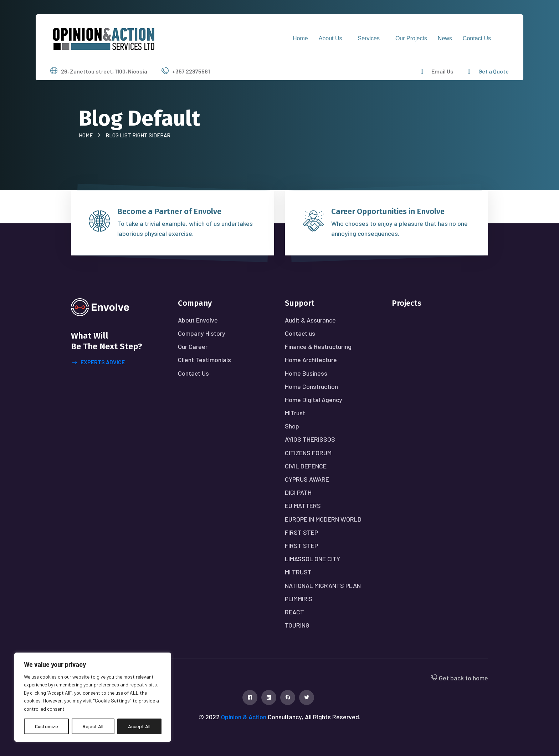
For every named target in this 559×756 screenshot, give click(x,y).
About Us (330, 38)
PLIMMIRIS (299, 599)
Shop (292, 426)
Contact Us (193, 373)
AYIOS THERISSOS (310, 439)
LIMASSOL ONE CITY (312, 559)
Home (300, 38)
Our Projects (411, 38)
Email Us (442, 71)
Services (369, 38)
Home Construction (311, 386)
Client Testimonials (204, 360)
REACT (294, 612)
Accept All (139, 726)
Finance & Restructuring (318, 346)
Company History (202, 333)
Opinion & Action (244, 717)
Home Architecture (311, 360)
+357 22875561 (191, 71)
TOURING (297, 625)
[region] (93, 697)
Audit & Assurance (310, 320)
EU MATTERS (303, 506)
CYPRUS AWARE (307, 479)
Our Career (193, 346)
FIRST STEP (301, 532)
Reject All (93, 726)
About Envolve (198, 320)
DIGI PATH (298, 492)
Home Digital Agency (314, 400)
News (445, 38)
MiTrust (295, 413)
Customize (47, 726)
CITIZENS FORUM (308, 453)
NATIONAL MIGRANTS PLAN (323, 585)
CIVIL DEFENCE (306, 466)
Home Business (306, 373)
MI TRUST (298, 572)
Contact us (477, 38)
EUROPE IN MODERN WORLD (323, 519)
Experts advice (98, 362)
